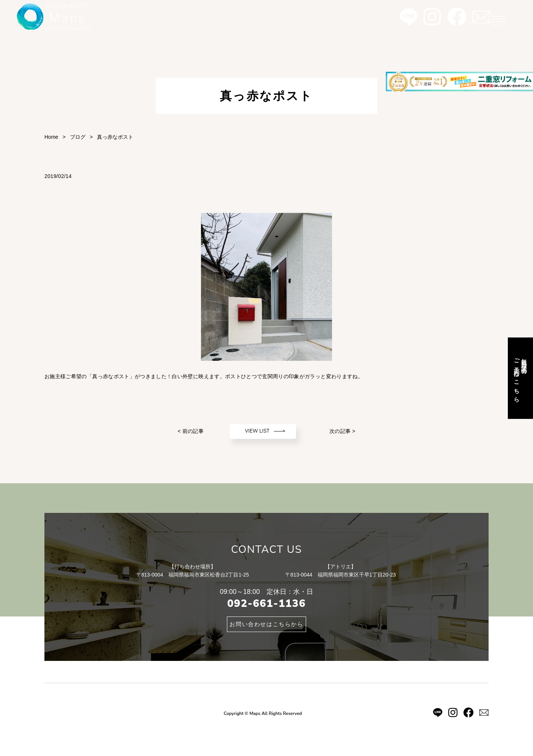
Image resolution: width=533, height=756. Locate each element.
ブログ (78, 137)
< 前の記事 (191, 431)
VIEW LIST (257, 431)
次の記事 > (342, 431)
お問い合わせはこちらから (266, 624)
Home (51, 137)
